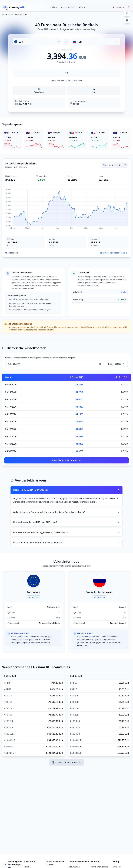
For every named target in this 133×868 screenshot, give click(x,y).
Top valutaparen (68, 7)
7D (105, 165)
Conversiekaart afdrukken (67, 762)
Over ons (117, 867)
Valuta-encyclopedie (99, 867)
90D (118, 165)
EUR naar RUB (16, 14)
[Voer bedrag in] (66, 73)
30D (111, 165)
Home (5, 14)
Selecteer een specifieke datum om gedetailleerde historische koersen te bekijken (40, 358)
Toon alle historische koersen (67, 460)
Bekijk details (116, 364)
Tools (27, 867)
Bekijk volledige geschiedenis (114, 253)
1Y (125, 165)
